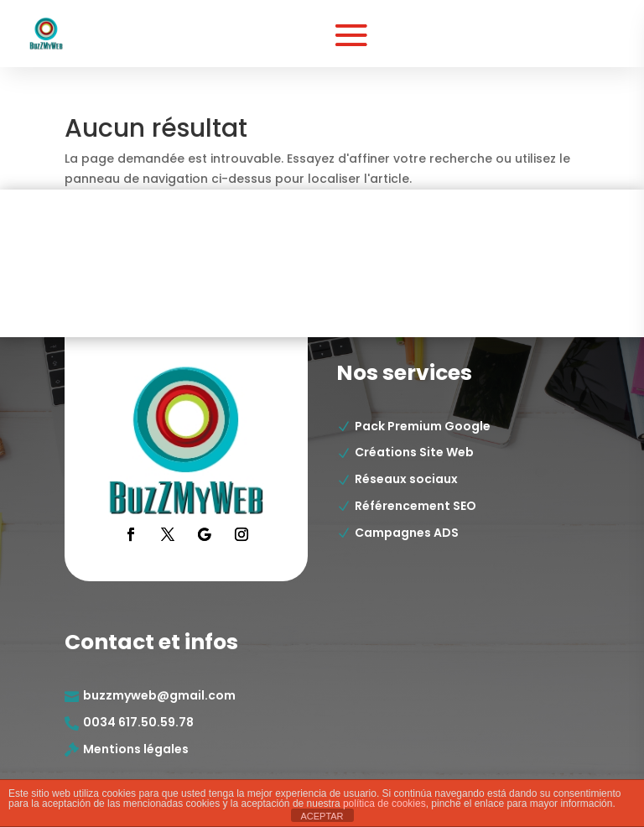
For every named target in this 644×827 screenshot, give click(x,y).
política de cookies (384, 804)
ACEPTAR (322, 816)
